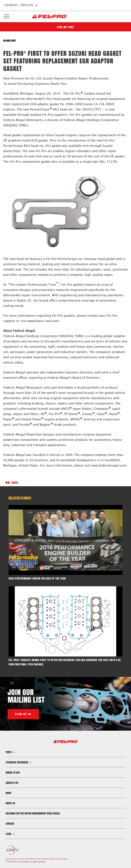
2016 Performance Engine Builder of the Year (37, 578)
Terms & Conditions (28, 859)
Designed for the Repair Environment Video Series (33, 813)
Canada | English (19, 5)
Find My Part (66, 27)
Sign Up (21, 714)
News (9, 793)
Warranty (63, 859)
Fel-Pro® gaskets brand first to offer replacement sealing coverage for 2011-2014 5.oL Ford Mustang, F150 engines (65, 662)
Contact (10, 824)
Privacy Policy (12, 859)
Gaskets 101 (12, 783)
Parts (11, 752)
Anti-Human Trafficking (48, 859)
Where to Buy (13, 773)
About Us (10, 803)
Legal (11, 834)
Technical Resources (19, 762)
